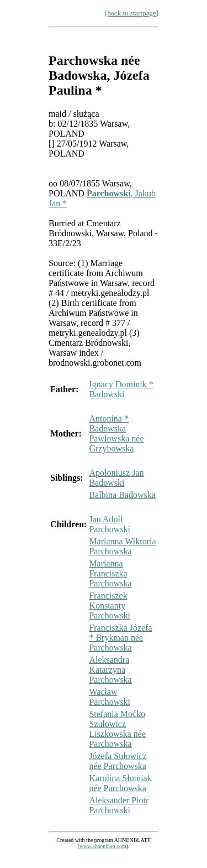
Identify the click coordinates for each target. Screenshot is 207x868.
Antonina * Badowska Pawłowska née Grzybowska (116, 433)
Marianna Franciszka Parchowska (110, 573)
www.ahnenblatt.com (103, 846)
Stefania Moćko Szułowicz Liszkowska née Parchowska (117, 729)
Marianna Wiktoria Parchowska (122, 546)
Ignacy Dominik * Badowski (121, 389)
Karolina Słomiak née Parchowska (120, 783)
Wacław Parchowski (110, 697)
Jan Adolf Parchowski (110, 524)
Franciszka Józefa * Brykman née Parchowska (120, 638)
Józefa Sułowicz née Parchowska (118, 761)
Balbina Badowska (122, 495)
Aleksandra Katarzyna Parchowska (110, 670)
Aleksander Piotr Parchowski (119, 805)
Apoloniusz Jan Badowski (116, 478)
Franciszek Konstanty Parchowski (110, 605)
